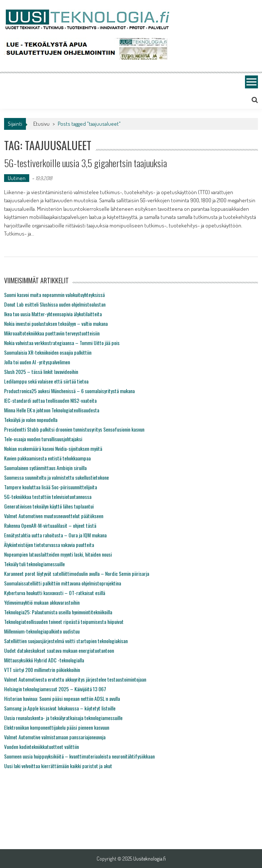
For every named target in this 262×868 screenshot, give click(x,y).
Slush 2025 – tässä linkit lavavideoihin (41, 371)
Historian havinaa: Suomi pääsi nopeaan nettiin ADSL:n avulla (62, 698)
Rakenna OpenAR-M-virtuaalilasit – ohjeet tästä (50, 525)
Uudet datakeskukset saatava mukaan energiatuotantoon (59, 650)
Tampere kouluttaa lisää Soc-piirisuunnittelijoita (51, 487)
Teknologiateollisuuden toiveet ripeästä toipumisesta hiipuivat (64, 622)
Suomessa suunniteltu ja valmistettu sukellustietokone (56, 477)
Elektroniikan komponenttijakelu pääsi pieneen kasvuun (57, 727)
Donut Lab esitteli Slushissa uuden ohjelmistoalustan (55, 304)
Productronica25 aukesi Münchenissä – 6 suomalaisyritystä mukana (69, 391)
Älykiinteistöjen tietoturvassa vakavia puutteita (49, 545)
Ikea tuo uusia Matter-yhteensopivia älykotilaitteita (53, 314)
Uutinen (17, 178)
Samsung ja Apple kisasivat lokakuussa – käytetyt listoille (60, 708)
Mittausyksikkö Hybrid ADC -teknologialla (44, 660)
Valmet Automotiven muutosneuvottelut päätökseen (54, 516)
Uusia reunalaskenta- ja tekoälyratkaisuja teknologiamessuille (63, 718)
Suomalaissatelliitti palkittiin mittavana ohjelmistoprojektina (63, 583)
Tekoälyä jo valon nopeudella (31, 420)
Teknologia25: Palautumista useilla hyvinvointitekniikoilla (58, 612)
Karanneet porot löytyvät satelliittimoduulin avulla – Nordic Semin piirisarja (77, 573)
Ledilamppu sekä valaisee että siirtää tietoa (46, 381)
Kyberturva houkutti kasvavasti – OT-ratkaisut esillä (55, 593)
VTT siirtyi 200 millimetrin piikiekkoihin (42, 670)
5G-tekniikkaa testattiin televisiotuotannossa (48, 497)
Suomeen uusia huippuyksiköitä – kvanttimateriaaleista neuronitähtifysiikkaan (79, 756)
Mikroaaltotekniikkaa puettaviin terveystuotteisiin (52, 333)
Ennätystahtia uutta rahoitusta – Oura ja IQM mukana (55, 535)
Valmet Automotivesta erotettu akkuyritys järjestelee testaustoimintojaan (75, 679)
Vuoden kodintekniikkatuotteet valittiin (41, 747)
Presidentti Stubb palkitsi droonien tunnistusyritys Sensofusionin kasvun (74, 429)
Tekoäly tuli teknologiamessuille (34, 564)
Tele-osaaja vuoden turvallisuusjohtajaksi (43, 439)
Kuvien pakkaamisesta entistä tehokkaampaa (47, 458)
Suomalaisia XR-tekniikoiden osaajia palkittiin (48, 352)
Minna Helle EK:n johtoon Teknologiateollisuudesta (52, 410)
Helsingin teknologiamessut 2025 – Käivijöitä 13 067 (55, 689)
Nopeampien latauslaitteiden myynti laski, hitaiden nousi (58, 554)
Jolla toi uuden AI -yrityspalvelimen (37, 362)
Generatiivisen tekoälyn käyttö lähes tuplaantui (49, 506)
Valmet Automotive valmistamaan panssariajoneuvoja (55, 737)
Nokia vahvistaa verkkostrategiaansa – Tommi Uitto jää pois (62, 343)
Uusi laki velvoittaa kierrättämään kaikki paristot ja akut (58, 766)
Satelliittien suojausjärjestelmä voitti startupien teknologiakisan (66, 641)
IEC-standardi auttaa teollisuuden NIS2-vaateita (50, 400)
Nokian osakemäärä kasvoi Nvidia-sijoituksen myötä (53, 448)
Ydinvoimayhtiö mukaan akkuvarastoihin (42, 602)
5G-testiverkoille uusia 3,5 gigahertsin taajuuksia (85, 163)
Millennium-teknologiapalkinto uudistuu (42, 631)
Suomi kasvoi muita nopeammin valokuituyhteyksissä (54, 295)
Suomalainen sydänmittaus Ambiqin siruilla (45, 468)
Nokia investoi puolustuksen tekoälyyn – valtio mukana (56, 323)
